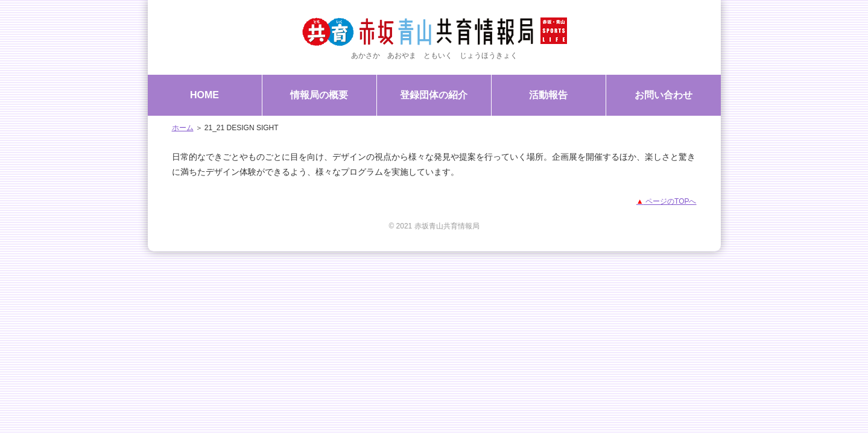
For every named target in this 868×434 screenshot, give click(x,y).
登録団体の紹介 (434, 95)
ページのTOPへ (667, 201)
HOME (204, 95)
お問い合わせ (664, 95)
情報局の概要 (319, 95)
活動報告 (548, 95)
